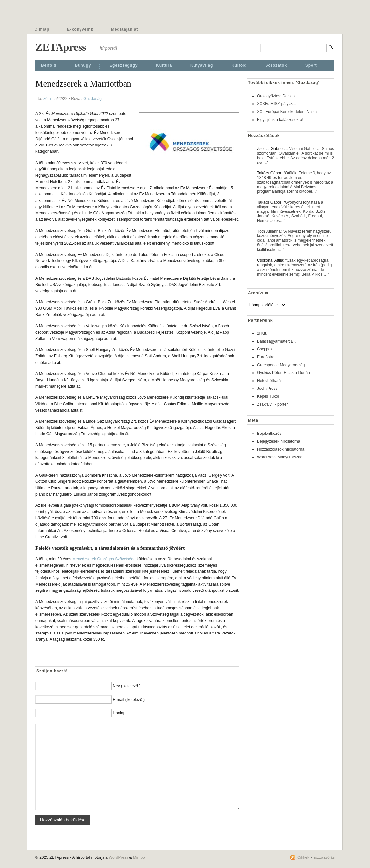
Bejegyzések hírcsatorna (278, 441)
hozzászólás (324, 857)
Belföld (49, 65)
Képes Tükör (268, 396)
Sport (311, 65)
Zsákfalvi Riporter (272, 404)
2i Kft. (262, 333)
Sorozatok (276, 65)
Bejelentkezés (269, 434)
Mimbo (139, 857)
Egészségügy (124, 65)
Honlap (119, 713)
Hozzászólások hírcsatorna (281, 449)
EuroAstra (266, 357)
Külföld (239, 65)
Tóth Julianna (269, 231)
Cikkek (303, 857)
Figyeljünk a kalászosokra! (280, 120)
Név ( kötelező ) (127, 686)
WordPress (118, 857)
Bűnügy (83, 65)
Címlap (42, 29)
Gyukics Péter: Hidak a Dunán (283, 373)
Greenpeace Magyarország (281, 365)
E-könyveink (80, 29)
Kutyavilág (202, 65)
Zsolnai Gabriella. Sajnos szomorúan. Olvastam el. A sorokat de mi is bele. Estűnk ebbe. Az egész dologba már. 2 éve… (295, 156)
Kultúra (164, 65)
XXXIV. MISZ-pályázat (276, 104)
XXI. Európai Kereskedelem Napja (287, 112)
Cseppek (265, 349)
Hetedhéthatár (269, 381)
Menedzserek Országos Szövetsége (104, 559)
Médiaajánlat (125, 29)
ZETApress (61, 47)
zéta (47, 99)
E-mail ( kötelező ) (129, 700)
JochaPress (267, 389)
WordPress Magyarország (280, 457)
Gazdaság (92, 99)
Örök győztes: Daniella (277, 96)
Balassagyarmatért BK (277, 341)
